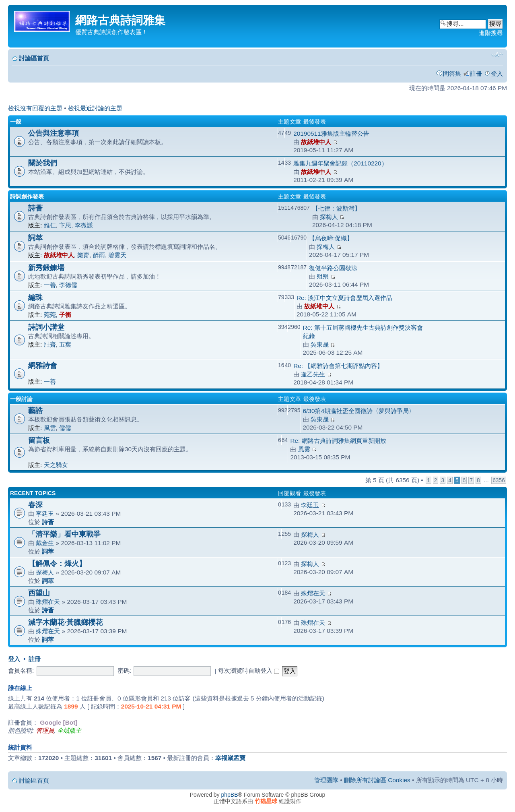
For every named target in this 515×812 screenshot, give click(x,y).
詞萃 (35, 238)
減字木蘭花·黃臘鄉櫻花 (65, 622)
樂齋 (83, 255)
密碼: (124, 670)
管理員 (45, 730)
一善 (50, 285)
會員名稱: (21, 670)
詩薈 (35, 208)
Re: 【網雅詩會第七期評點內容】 (338, 366)
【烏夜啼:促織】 (331, 238)
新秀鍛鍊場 (46, 268)
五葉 (65, 344)
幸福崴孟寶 (230, 758)
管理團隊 (326, 780)
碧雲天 (117, 255)
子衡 (65, 315)
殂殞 (323, 276)
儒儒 (65, 428)
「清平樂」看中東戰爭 (64, 534)
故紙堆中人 (316, 142)
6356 (499, 480)
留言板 (39, 440)
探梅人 (329, 217)
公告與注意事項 (54, 133)
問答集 (452, 73)
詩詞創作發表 (27, 196)
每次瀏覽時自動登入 (249, 670)
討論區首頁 (34, 58)
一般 (16, 122)
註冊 (476, 73)
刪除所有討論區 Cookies (377, 780)
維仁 (50, 225)
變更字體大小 (497, 55)
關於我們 (43, 163)
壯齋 (50, 344)
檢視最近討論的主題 (95, 108)
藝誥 (35, 410)
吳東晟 (320, 344)
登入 (497, 73)
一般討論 (21, 399)
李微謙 (84, 225)
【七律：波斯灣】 (336, 208)
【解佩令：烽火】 (57, 563)
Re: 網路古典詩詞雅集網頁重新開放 (338, 441)
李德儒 (68, 285)
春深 (35, 505)
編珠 (35, 297)
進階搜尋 (491, 33)
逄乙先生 (313, 374)
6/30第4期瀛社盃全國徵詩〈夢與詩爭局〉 (359, 411)
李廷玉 (45, 513)
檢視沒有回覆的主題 (35, 108)
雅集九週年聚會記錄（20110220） (340, 163)
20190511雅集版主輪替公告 (331, 133)
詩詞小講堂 (46, 327)
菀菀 (50, 315)
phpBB (230, 795)
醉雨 (99, 255)
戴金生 (45, 543)
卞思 (65, 225)
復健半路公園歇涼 (333, 268)
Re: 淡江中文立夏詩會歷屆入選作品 (344, 298)
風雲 (50, 428)
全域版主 (69, 730)
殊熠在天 (48, 602)
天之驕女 (56, 465)
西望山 (39, 593)
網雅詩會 (43, 365)
